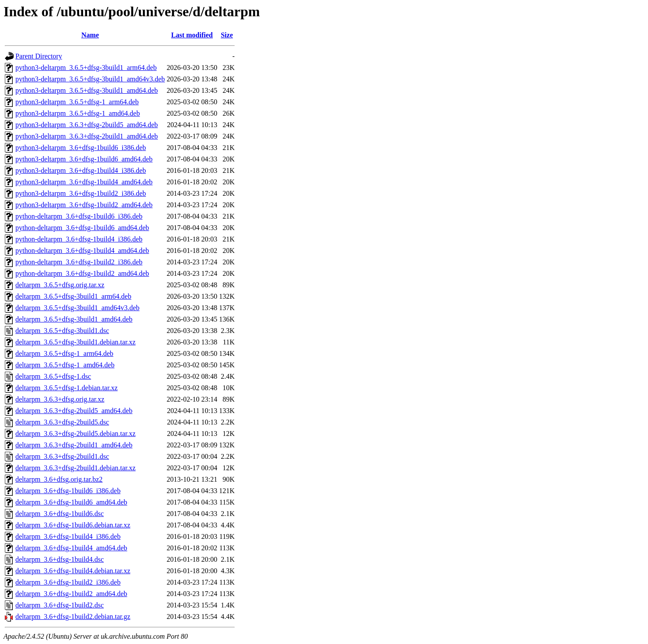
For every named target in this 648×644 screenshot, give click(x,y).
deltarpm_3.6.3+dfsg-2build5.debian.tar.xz (75, 434)
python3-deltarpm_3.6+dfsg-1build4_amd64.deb (84, 182)
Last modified (192, 35)
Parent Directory (39, 56)
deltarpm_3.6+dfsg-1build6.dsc (60, 514)
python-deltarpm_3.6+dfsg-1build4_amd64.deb (82, 251)
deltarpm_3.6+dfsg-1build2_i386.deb (68, 582)
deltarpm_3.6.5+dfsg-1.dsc (53, 376)
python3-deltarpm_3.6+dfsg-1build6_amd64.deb (84, 159)
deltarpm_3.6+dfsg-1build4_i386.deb (68, 536)
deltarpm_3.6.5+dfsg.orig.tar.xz (60, 285)
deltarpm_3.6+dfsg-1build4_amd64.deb (71, 548)
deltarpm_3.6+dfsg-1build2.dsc (60, 605)
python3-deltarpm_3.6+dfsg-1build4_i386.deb (81, 170)
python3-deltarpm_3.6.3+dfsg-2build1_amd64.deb (87, 136)
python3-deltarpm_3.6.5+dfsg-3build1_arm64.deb (86, 68)
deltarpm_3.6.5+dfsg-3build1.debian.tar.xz (75, 342)
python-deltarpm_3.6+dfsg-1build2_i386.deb (79, 262)
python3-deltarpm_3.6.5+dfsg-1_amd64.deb (78, 113)
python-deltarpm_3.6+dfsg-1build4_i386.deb (79, 239)
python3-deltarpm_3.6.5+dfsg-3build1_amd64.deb (87, 90)
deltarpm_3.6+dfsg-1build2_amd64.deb (71, 594)
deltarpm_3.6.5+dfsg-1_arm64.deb (64, 353)
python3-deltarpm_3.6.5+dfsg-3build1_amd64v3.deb (90, 79)
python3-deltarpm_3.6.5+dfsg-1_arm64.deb (77, 102)
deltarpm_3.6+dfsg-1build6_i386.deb (68, 491)
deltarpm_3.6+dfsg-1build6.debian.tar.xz (73, 525)
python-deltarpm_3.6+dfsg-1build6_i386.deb (79, 216)
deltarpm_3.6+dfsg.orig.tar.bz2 (59, 479)
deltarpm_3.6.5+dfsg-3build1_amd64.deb (74, 319)
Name (90, 35)
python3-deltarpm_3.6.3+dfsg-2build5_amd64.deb (87, 125)
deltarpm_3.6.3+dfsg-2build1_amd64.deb (74, 445)
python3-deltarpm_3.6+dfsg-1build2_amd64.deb (84, 205)
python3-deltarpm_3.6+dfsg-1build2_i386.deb (81, 193)
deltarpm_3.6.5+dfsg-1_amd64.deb (65, 365)
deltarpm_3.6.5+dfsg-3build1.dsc (62, 331)
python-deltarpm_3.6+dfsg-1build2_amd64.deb (82, 273)
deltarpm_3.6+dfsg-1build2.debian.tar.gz (73, 617)
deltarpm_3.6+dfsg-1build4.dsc (60, 559)
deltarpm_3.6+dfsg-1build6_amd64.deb (71, 502)
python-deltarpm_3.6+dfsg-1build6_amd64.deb (82, 228)
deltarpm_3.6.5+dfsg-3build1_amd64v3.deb (77, 308)
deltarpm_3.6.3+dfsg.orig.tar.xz (60, 399)
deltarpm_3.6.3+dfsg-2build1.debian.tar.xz (75, 468)
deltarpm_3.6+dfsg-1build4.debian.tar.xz (73, 571)
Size (227, 35)
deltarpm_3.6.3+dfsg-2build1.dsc (62, 456)
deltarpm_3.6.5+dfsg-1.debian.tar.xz (67, 388)
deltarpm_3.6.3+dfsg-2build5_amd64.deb (74, 411)
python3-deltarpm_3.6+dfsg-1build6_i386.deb (81, 148)
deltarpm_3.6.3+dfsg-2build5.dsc (62, 422)
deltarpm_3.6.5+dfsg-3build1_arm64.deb (73, 296)
